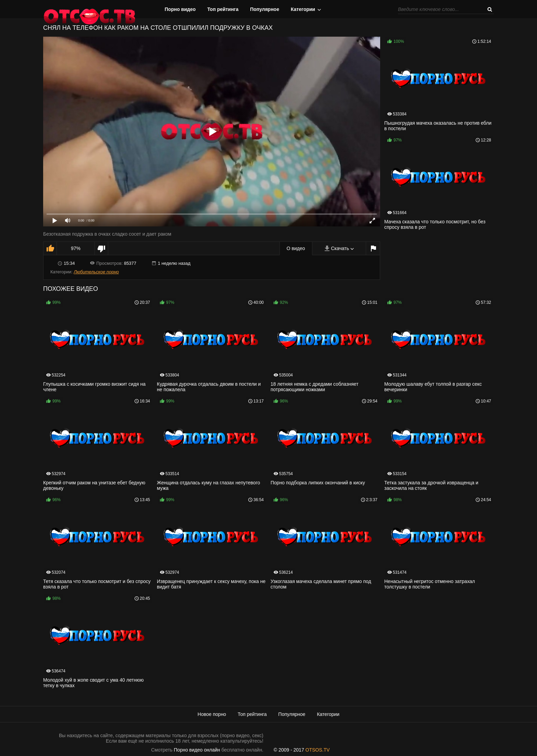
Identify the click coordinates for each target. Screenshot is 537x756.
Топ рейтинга (223, 9)
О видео (296, 248)
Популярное (265, 9)
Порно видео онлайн (197, 750)
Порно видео (180, 9)
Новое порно (212, 714)
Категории (303, 9)
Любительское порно (96, 272)
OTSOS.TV (318, 750)
